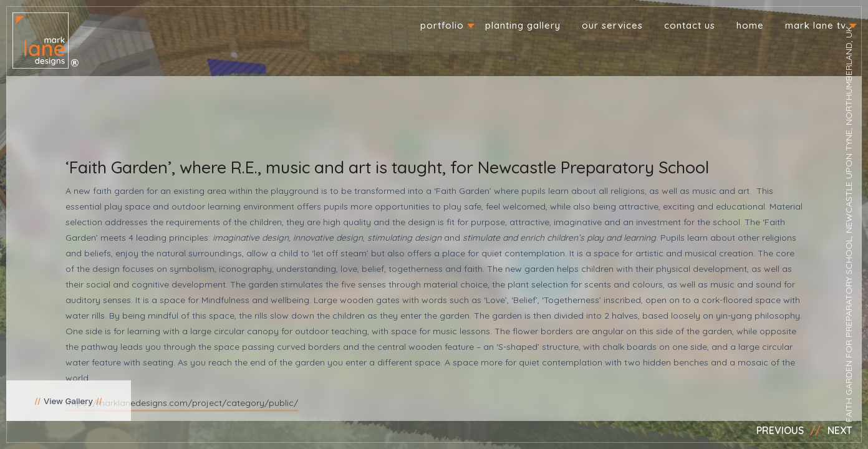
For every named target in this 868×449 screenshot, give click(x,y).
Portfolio (442, 25)
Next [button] (840, 430)
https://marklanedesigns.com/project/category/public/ (182, 403)
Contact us (690, 25)
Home (750, 25)
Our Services (612, 25)
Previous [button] (780, 430)
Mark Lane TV (816, 25)
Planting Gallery (523, 25)
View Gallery (68, 401)
